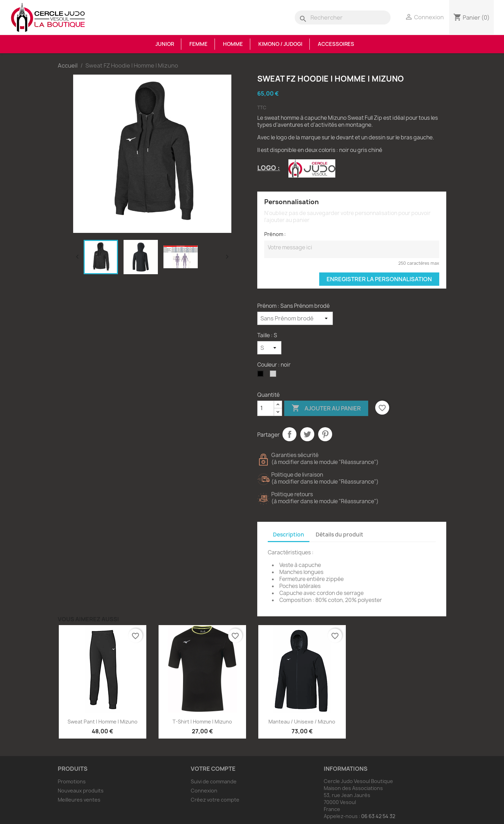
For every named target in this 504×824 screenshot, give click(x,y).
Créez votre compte (215, 800)
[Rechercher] (343, 18)
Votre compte (213, 769)
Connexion (204, 791)
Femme (198, 44)
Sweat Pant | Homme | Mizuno (103, 722)
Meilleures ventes (79, 800)
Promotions (72, 781)
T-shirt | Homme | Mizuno (202, 722)
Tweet (307, 434)
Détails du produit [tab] (339, 535)
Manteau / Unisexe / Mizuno (302, 722)
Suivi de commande (214, 781)
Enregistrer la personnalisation (379, 279)
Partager (289, 434)
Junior (165, 44)
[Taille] (269, 348)
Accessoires (336, 44)
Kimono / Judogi (280, 44)
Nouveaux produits (81, 791)
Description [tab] (289, 535)
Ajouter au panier (326, 408)
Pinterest (325, 434)
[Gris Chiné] (274, 375)
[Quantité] (266, 408)
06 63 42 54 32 (378, 816)
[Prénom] (295, 318)
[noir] (262, 375)
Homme (233, 44)
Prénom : (275, 234)
